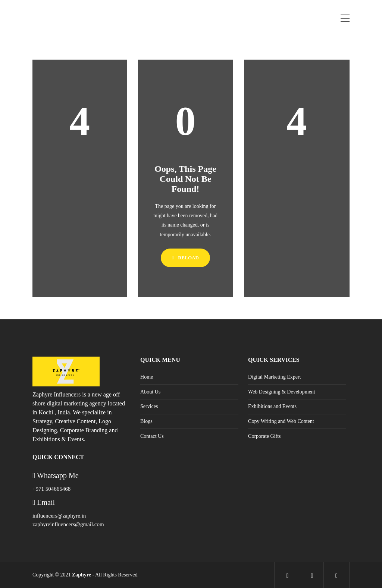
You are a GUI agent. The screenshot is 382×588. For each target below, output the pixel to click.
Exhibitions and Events (272, 406)
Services (149, 406)
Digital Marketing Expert (275, 377)
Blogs (146, 421)
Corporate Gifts (264, 436)
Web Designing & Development (282, 392)
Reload (185, 258)
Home (147, 377)
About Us (150, 392)
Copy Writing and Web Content (281, 421)
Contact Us (152, 436)
